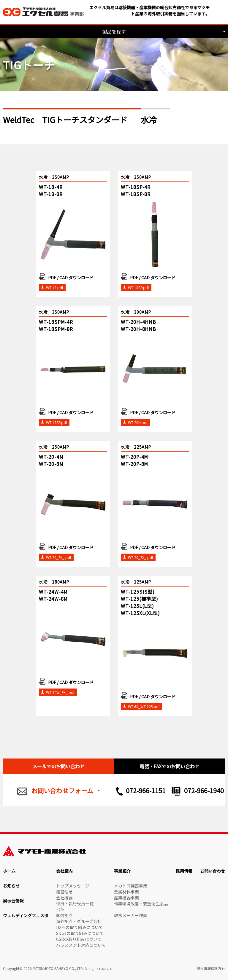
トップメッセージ (73, 886)
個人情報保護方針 (211, 968)
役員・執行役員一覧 (75, 903)
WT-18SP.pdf (138, 287)
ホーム (9, 871)
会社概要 (64, 898)
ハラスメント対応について (81, 945)
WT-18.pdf (55, 287)
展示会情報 (13, 901)
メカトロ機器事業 (131, 886)
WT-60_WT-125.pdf (144, 706)
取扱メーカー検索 (131, 915)
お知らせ (11, 886)
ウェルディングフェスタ (26, 915)
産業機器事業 (126, 898)
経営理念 (64, 892)
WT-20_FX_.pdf (59, 557)
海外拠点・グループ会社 (79, 921)
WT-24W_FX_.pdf (60, 692)
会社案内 (64, 871)
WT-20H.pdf (138, 422)
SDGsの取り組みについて (80, 933)
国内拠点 (64, 915)
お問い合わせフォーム (62, 791)
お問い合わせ (213, 871)
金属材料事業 (126, 892)
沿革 (60, 909)
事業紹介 (122, 871)
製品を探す (114, 31)
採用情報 (184, 871)
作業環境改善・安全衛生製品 (141, 903)
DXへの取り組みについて (80, 927)
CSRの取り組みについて (79, 939)
